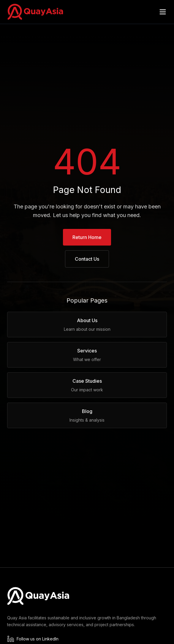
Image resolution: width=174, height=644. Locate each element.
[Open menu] (163, 12)
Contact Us (87, 259)
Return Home (87, 237)
